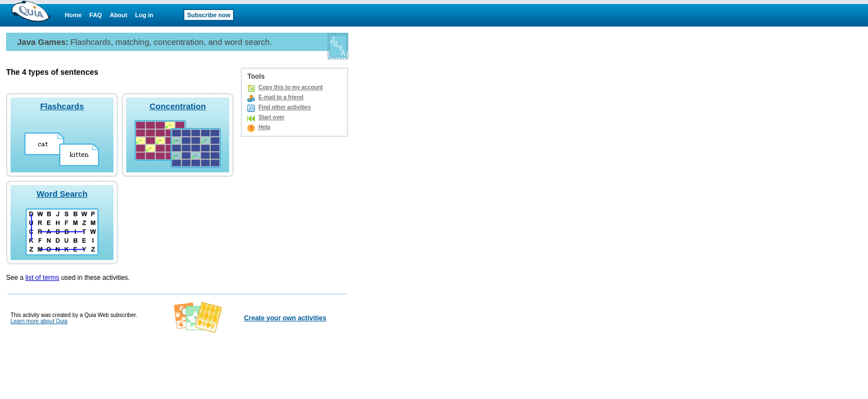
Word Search (62, 194)
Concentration (178, 106)
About (118, 15)
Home (73, 15)
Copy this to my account (291, 87)
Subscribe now (209, 15)
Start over (272, 117)
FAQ (96, 15)
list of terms (42, 278)
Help (265, 127)
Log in (144, 15)
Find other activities (285, 107)
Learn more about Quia (39, 321)
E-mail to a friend (281, 97)
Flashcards (62, 106)
